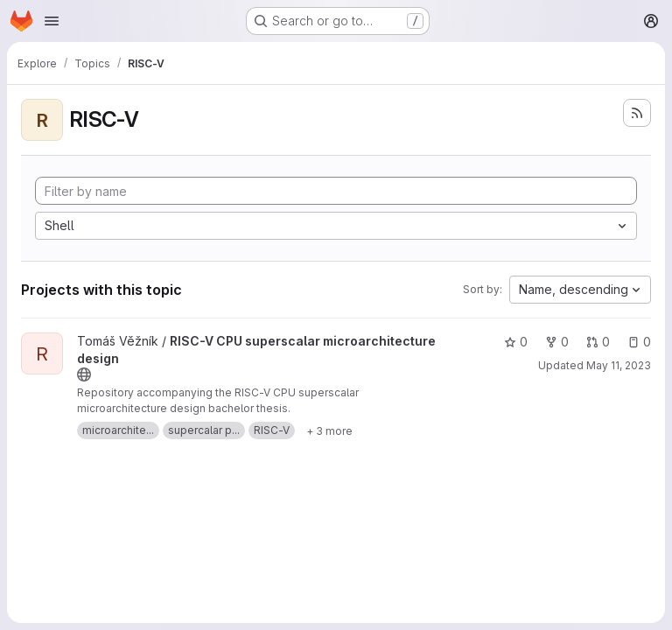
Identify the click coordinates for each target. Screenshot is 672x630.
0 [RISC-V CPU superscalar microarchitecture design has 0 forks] (557, 342)
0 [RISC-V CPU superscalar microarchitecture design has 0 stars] (516, 342)
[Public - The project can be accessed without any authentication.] (84, 374)
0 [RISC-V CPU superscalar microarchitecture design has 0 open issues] (639, 342)
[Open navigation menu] (52, 21)
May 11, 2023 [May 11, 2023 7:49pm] (619, 365)
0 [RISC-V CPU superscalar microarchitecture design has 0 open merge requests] (598, 342)
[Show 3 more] (329, 430)
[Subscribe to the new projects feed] (637, 113)
